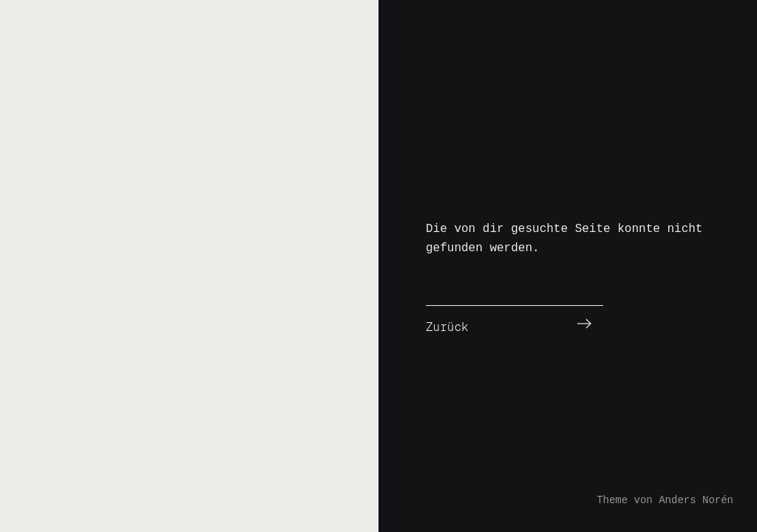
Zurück (447, 327)
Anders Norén (696, 500)
